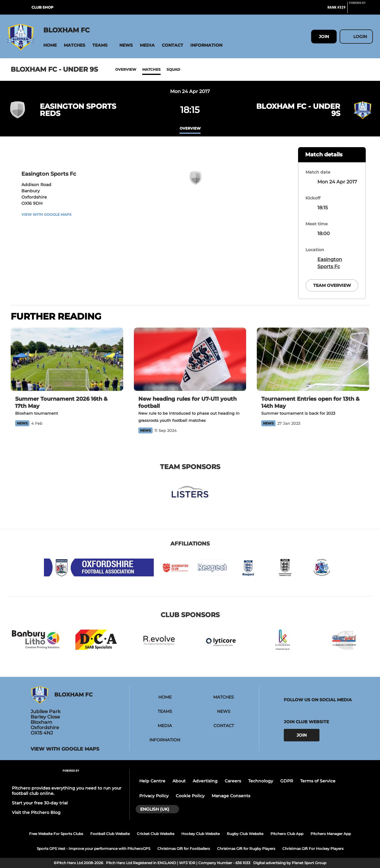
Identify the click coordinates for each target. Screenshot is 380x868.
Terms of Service (318, 781)
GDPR (287, 781)
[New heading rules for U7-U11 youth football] (190, 359)
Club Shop (42, 7)
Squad (173, 69)
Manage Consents (231, 796)
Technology (261, 781)
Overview (126, 69)
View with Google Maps (46, 214)
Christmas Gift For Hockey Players (313, 849)
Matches (151, 69)
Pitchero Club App (287, 834)
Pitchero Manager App (331, 834)
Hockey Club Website (201, 834)
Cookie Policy (190, 796)
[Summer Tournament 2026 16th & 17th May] (67, 359)
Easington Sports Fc (330, 263)
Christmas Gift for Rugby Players (246, 849)
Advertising (205, 781)
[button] (50, 45)
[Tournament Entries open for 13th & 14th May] (313, 359)
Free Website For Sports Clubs (56, 834)
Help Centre (152, 781)
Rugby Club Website (245, 834)
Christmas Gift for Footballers (184, 849)
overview (190, 128)
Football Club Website (110, 834)
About (179, 781)
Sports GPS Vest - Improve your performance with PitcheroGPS (94, 849)
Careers (233, 781)
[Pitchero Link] (361, 10)
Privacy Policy (154, 796)
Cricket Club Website (156, 834)
